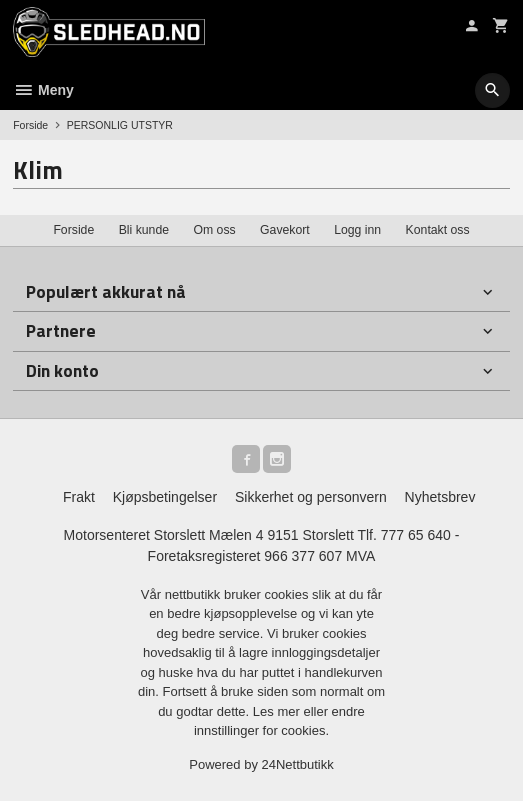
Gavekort (285, 230)
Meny (43, 90)
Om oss (214, 230)
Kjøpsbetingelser (165, 497)
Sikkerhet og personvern (311, 497)
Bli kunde (144, 230)
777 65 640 (416, 535)
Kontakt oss (438, 230)
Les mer (278, 711)
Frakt (79, 497)
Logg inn (357, 230)
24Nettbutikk (298, 764)
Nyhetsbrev (440, 497)
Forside (30, 125)
